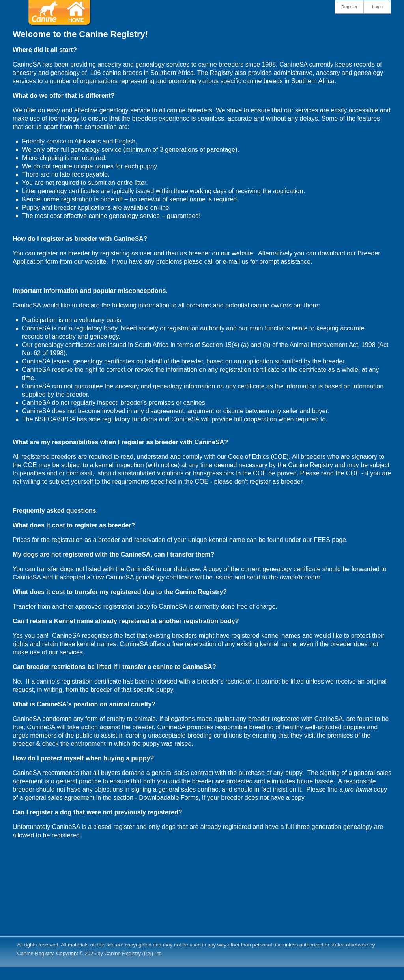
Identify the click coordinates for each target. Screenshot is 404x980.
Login (377, 7)
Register (349, 7)
